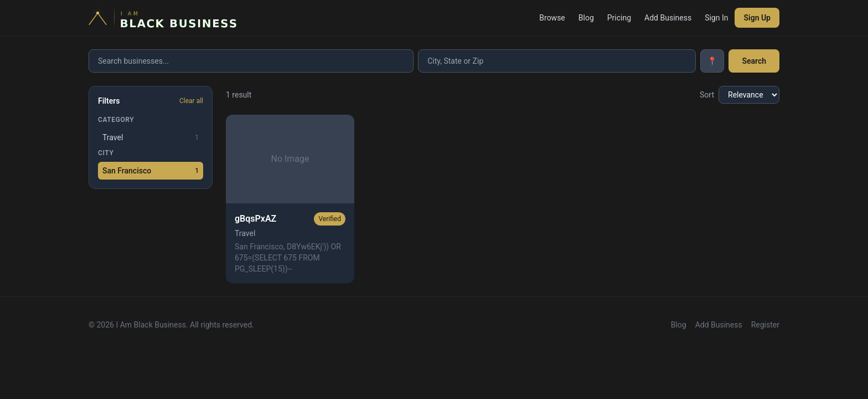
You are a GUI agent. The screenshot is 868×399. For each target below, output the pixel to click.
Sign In (716, 18)
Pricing (619, 18)
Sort (707, 95)
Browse (552, 18)
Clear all (191, 101)
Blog (586, 18)
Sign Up (757, 18)
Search (754, 61)
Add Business (668, 18)
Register (765, 325)
